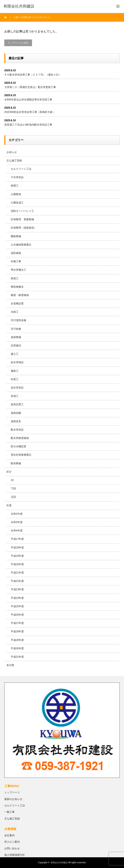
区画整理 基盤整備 (22, 219)
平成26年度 (17, 615)
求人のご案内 (12, 842)
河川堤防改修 (18, 320)
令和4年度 (17, 531)
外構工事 (16, 261)
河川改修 (16, 329)
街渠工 (15, 379)
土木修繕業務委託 (21, 245)
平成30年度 (17, 648)
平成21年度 (17, 573)
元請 (13, 497)
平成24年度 (17, 598)
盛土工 (15, 354)
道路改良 (16, 421)
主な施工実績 (14, 161)
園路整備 (16, 236)
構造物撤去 (17, 287)
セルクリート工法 (21, 169)
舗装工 (15, 371)
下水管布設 (17, 177)
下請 (13, 489)
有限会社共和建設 (59, 863)
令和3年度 (17, 522)
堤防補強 (16, 253)
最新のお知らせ (13, 799)
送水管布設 (17, 388)
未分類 (10, 665)
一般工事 (9, 812)
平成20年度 (17, 564)
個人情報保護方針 (15, 855)
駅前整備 (16, 463)
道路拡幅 (16, 413)
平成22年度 (17, 581)
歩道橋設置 (17, 303)
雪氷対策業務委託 (21, 455)
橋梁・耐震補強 (20, 295)
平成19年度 (17, 556)
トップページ (12, 792)
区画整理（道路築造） (24, 228)
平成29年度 (17, 640)
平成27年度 (17, 623)
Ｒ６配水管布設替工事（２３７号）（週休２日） (33, 75)
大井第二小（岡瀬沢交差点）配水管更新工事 (30, 87)
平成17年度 (17, 539)
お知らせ (12, 152)
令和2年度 (17, 514)
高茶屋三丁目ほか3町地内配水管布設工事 (28, 125)
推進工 (15, 278)
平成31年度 (17, 657)
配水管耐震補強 (20, 438)
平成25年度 (17, 606)
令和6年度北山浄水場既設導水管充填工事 (28, 100)
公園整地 (16, 194)
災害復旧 (16, 346)
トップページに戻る (18, 43)
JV (12, 480)
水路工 (15, 312)
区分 (9, 472)
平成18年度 (17, 548)
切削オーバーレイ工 (22, 211)
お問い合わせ (12, 848)
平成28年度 (17, 631)
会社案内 (9, 835)
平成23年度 (17, 589)
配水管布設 (17, 430)
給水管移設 (17, 362)
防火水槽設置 (18, 446)
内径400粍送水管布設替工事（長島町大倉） (30, 112)
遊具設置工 (17, 404)
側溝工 (15, 186)
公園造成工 (17, 203)
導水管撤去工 (18, 270)
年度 (9, 505)
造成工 (15, 396)
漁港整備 (16, 337)
